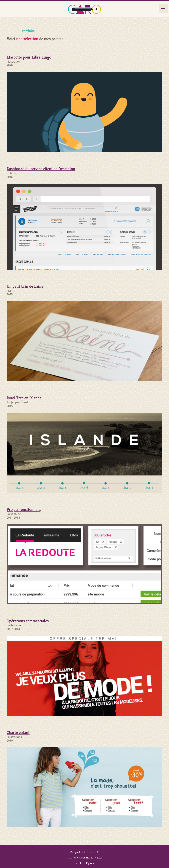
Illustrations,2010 (18, 737)
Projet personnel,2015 (24, 402)
